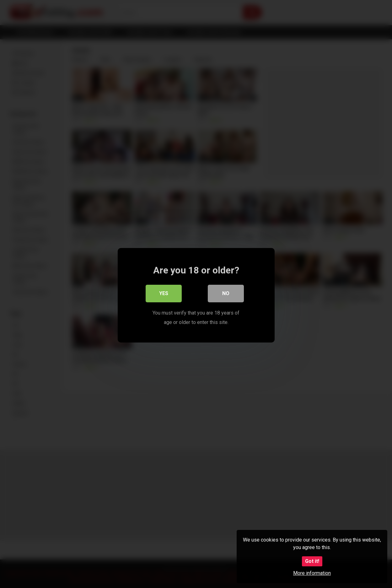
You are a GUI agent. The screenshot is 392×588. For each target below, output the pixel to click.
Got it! (312, 561)
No (226, 292)
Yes (164, 292)
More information (312, 573)
